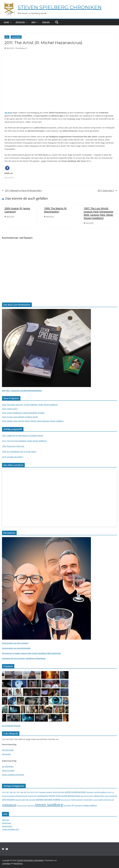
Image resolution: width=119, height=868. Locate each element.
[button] (10, 22)
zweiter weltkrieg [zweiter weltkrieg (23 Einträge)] (90, 805)
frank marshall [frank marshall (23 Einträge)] (62, 796)
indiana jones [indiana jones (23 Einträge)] (99, 796)
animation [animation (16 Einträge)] (90, 792)
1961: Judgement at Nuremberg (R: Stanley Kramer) (23, 435)
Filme (6, 22)
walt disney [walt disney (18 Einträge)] (79, 805)
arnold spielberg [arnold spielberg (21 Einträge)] (101, 792)
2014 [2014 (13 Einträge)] (28, 792)
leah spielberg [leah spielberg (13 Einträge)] (66, 800)
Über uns (6, 820)
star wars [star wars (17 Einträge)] (31, 806)
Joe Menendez (8, 766)
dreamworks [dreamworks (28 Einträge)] (43, 796)
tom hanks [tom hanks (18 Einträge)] (67, 805)
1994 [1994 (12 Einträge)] (18, 792)
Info (34, 22)
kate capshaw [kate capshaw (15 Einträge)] (30, 800)
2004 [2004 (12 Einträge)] (25, 792)
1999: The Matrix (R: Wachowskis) (55, 210)
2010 (7, 37)
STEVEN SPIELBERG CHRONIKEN (60, 7)
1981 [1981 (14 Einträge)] (7, 792)
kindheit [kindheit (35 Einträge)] (57, 799)
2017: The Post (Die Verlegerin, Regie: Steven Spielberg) (24, 441)
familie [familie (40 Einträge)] (52, 796)
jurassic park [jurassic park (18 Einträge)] (20, 800)
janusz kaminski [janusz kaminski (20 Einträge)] (111, 796)
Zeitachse (20, 22)
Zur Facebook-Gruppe (11, 726)
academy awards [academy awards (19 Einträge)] (46, 792)
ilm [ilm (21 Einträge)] (92, 796)
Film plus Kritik (8, 750)
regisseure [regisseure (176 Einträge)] (9, 805)
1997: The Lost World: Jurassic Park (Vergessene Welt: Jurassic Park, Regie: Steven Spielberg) (98, 213)
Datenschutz (7, 826)
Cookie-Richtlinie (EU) (11, 829)
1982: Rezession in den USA (13, 446)
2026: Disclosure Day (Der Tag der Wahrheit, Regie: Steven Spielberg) (30, 405)
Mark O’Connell (8, 771)
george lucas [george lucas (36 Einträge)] (74, 796)
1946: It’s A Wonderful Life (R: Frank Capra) (19, 452)
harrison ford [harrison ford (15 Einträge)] (85, 796)
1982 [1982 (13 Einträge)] (11, 792)
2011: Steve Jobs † (107, 191)
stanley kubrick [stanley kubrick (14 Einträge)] (22, 806)
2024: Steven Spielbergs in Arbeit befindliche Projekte (23, 413)
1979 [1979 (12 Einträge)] (3, 792)
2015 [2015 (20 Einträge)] (32, 792)
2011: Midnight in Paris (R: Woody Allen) (22, 191)
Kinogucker (6, 754)
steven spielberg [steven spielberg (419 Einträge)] (49, 805)
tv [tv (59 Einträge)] (73, 805)
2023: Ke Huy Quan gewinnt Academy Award (20, 417)
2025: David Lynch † (10, 409)
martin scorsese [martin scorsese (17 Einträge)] (77, 800)
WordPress (18, 863)
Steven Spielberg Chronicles (13, 775)
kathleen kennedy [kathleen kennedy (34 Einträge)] (44, 799)
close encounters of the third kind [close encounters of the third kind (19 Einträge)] (15, 796)
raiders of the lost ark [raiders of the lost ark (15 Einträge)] (106, 800)
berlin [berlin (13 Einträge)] (110, 792)
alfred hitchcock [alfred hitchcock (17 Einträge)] (59, 792)
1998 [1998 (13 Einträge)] (21, 792)
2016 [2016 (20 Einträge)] (37, 792)
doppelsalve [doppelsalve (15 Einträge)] (32, 796)
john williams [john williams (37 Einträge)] (9, 799)
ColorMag (6, 863)
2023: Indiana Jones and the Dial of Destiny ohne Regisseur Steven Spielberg (33, 421)
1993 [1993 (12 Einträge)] (14, 792)
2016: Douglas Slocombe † (13, 457)
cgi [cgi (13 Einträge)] (113, 792)
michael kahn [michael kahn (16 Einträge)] (88, 800)
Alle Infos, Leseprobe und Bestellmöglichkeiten (22, 391)
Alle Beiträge (16, 37)
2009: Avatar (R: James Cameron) (17, 210)
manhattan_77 (22, 48)
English (46, 22)
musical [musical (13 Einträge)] (95, 800)
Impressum (7, 823)
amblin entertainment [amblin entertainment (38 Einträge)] (76, 792)
